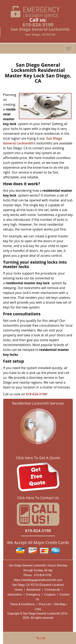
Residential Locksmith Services (38, 403)
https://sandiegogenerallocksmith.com (38, 580)
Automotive (15, 595)
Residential (34, 590)
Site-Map (60, 604)
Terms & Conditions (22, 604)
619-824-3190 (38, 25)
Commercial (52, 590)
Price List (45, 604)
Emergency (33, 595)
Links (38, 609)
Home (19, 590)
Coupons (50, 595)
